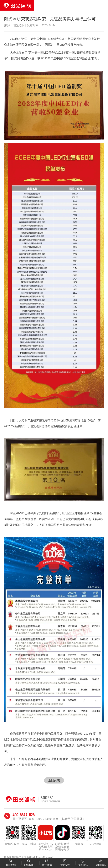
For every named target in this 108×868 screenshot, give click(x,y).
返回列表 (54, 780)
